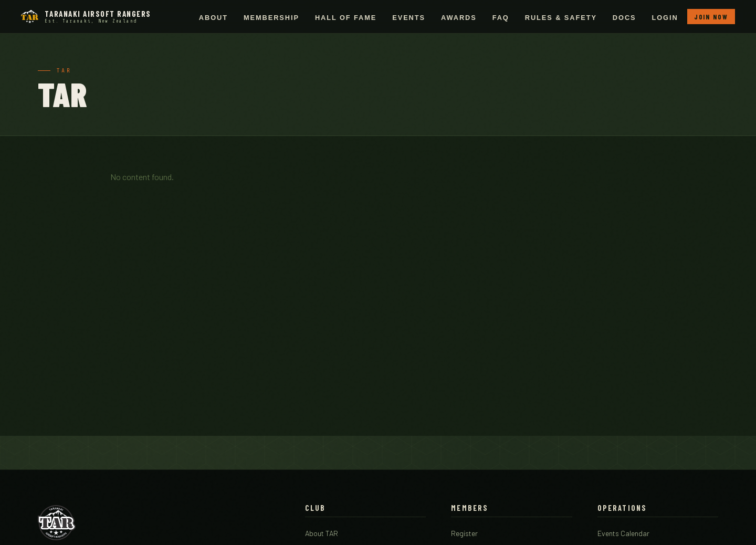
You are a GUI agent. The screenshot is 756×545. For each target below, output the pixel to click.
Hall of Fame (346, 18)
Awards (459, 18)
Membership (271, 18)
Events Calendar (623, 533)
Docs (624, 18)
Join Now (711, 17)
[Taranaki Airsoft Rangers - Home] (86, 17)
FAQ (501, 18)
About (213, 18)
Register (464, 533)
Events (409, 18)
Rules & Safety (561, 18)
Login (665, 18)
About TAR (322, 533)
